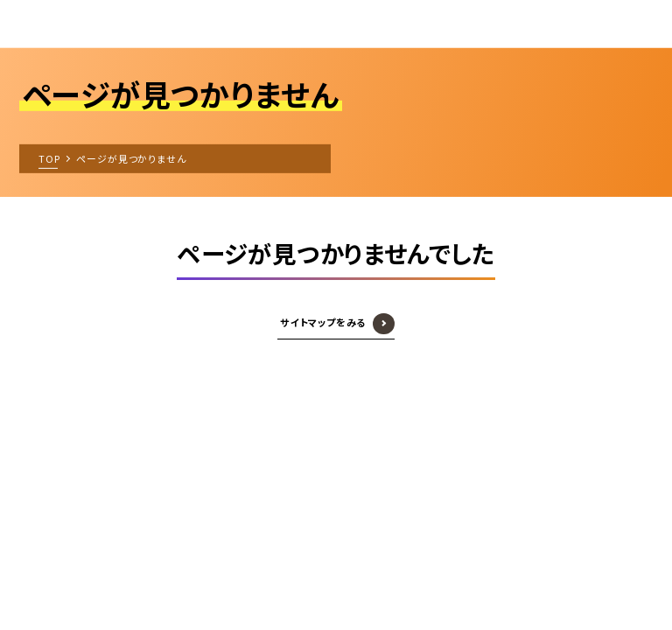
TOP (49, 157)
